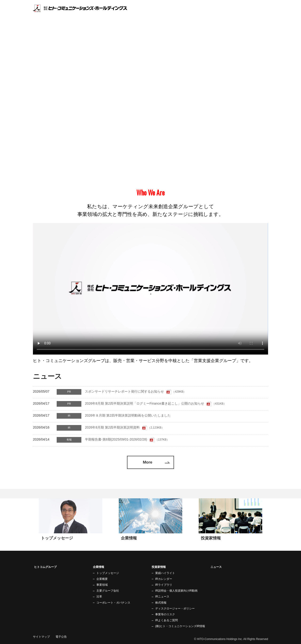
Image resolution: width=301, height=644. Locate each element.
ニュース (264, 14)
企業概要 (102, 579)
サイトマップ (41, 637)
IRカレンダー (164, 579)
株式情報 (161, 603)
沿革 (99, 597)
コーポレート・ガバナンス (113, 603)
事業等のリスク (165, 614)
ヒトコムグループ (200, 14)
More (148, 462)
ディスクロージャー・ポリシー (175, 609)
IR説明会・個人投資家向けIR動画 (176, 591)
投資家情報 (244, 14)
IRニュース (162, 597)
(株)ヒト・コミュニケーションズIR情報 (180, 626)
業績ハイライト (165, 573)
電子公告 (61, 637)
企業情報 (225, 14)
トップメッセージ (108, 573)
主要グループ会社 (108, 591)
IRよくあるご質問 (166, 620)
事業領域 (102, 585)
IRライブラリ (164, 585)
